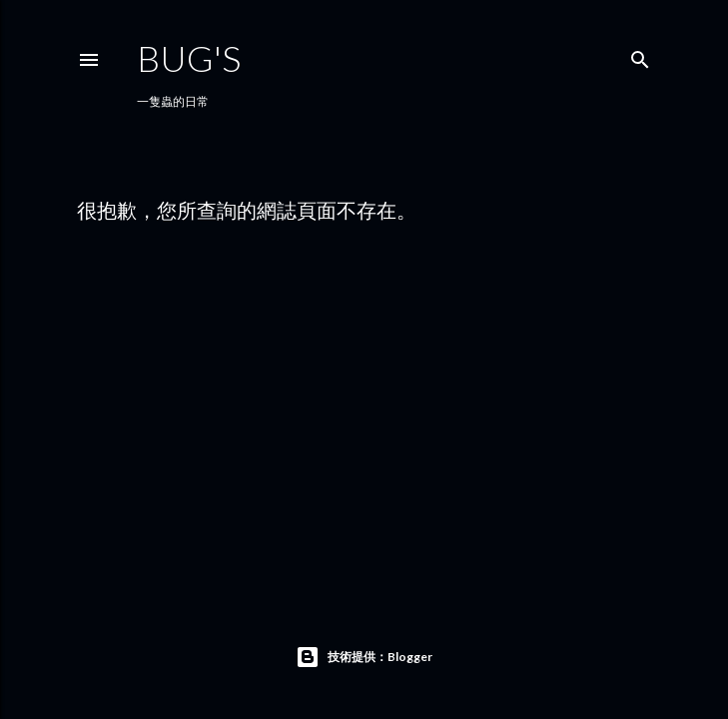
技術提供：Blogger (364, 657)
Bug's (189, 58)
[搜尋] (640, 55)
